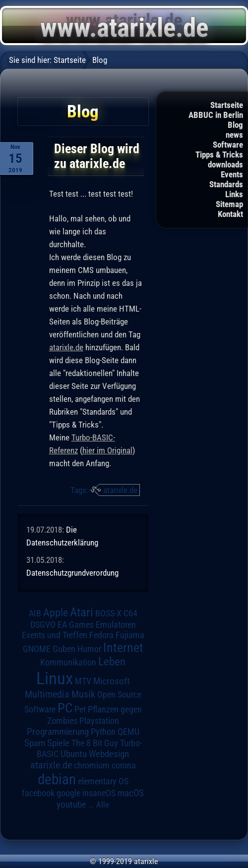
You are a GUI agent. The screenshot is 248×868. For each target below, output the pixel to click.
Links (234, 194)
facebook (38, 793)
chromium (92, 765)
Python (103, 732)
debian (57, 779)
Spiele (58, 743)
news (234, 135)
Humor (89, 649)
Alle (103, 805)
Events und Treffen (55, 635)
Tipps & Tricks (219, 155)
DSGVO (43, 625)
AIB (35, 613)
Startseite (227, 105)
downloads (225, 164)
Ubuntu (74, 754)
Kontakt (230, 214)
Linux (55, 678)
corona (124, 765)
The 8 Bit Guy (95, 743)
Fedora (101, 635)
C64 (130, 613)
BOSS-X (108, 613)
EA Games (76, 625)
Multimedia (47, 694)
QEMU (128, 732)
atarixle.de (66, 347)
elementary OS (103, 781)
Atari (82, 612)
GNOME (37, 649)
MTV (83, 681)
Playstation (99, 721)
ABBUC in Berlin (216, 115)
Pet (80, 709)
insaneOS (99, 793)
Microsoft (112, 681)
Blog (235, 125)
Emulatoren (116, 624)
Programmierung (58, 732)
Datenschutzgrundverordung (72, 573)
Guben (64, 649)
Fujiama (130, 635)
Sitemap (229, 204)
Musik (83, 694)
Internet (123, 648)
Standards (226, 184)
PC (65, 708)
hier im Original (107, 450)
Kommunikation (68, 662)
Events (232, 174)
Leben (112, 662)
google (68, 793)
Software (228, 145)
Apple (56, 612)
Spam (35, 743)
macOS (131, 793)
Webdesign (109, 754)
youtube (71, 804)
